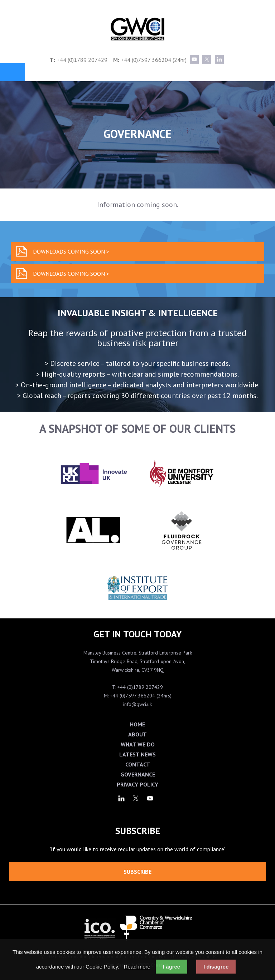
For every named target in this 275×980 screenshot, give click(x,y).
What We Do (138, 744)
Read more (137, 967)
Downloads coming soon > (71, 251)
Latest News (137, 754)
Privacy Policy (137, 784)
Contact (138, 764)
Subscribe (137, 872)
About (137, 734)
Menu (13, 72)
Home (137, 724)
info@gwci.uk (137, 704)
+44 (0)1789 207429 (82, 60)
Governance (138, 774)
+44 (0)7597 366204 (146, 60)
